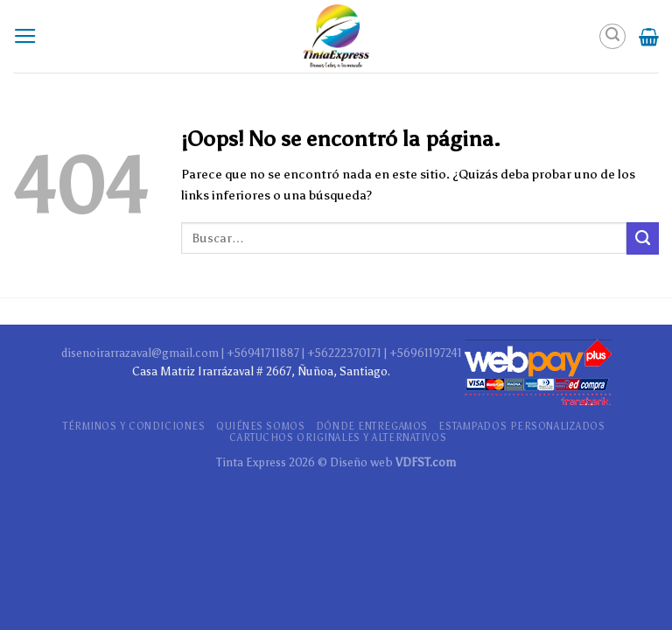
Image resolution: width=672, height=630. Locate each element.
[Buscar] (612, 36)
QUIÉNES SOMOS (260, 426)
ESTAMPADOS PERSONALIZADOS (521, 426)
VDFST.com (426, 462)
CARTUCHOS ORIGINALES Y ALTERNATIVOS (338, 437)
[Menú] (25, 37)
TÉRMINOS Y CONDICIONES (134, 426)
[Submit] (643, 238)
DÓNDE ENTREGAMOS (372, 426)
